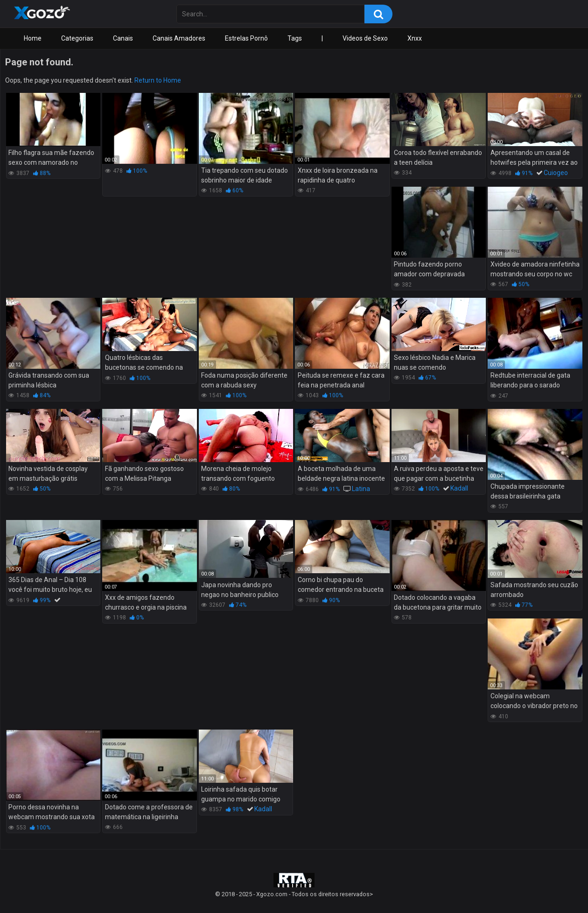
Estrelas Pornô (246, 38)
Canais (123, 38)
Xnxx (415, 38)
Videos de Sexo (365, 38)
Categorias (77, 38)
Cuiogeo (556, 173)
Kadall (459, 488)
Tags (295, 38)
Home (33, 38)
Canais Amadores (179, 38)
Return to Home (158, 80)
